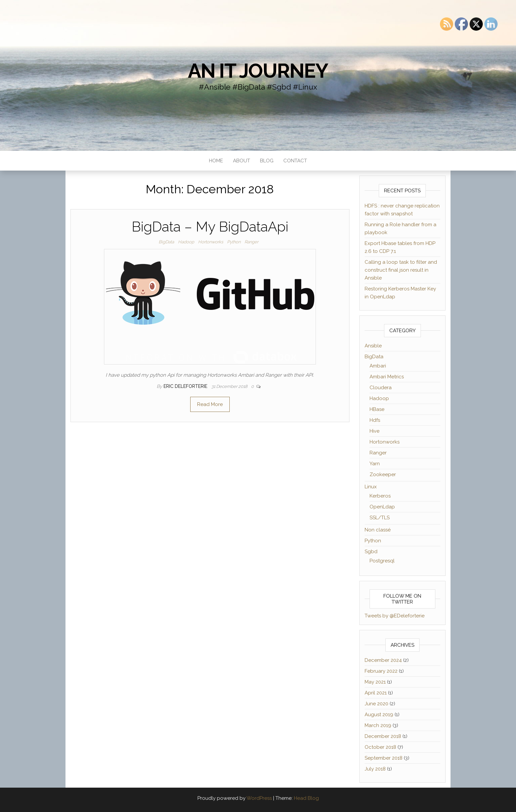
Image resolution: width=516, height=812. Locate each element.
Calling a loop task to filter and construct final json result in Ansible (401, 270)
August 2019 (379, 715)
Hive (374, 431)
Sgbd (371, 552)
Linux (371, 487)
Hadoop (186, 242)
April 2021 (376, 693)
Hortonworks (211, 242)
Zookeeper (383, 474)
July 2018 (375, 769)
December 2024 (383, 660)
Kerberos (380, 496)
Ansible (373, 346)
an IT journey (258, 71)
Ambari (378, 366)
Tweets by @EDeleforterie (395, 616)
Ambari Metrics (387, 377)
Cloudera (381, 388)
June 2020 (376, 704)
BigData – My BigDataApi (210, 227)
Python (234, 242)
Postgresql (382, 561)
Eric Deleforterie (186, 386)
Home (216, 161)
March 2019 (378, 725)
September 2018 (384, 758)
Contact (295, 161)
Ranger (251, 242)
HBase (377, 409)
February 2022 (381, 671)
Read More (210, 404)
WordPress (259, 798)
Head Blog (306, 798)
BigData (166, 242)
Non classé (378, 530)
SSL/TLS (380, 518)
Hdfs (375, 420)
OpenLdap (382, 507)
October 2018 (380, 747)
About (242, 161)
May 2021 (375, 682)
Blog (267, 161)
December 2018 (383, 736)
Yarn (375, 464)
